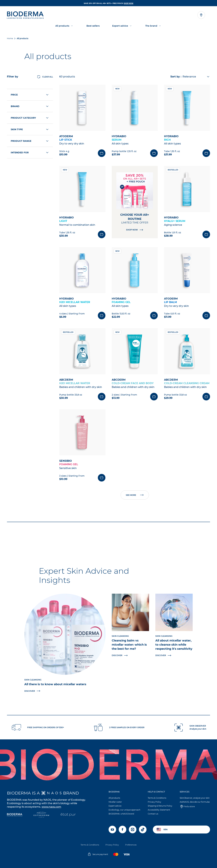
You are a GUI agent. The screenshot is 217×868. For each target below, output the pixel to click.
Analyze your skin (198, 729)
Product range (30, 141)
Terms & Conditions (157, 798)
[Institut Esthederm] (41, 815)
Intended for (30, 153)
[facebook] (122, 830)
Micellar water (115, 802)
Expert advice (115, 806)
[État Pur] (68, 815)
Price (30, 95)
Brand (30, 106)
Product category (30, 118)
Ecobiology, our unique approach (124, 810)
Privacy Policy (154, 802)
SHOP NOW (129, 3)
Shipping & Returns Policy (160, 806)
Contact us (153, 814)
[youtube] (112, 830)
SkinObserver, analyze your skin (195, 798)
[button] (125, 804)
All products (114, 798)
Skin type (30, 129)
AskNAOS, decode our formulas (195, 802)
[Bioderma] (15, 815)
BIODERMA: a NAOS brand (121, 814)
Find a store (189, 806)
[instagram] (133, 830)
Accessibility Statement (159, 810)
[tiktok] (143, 830)
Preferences (131, 845)
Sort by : (176, 77)
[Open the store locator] (201, 15)
